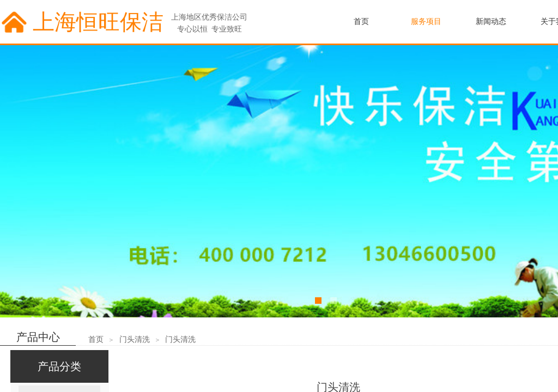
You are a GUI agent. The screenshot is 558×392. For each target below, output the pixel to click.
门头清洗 (135, 339)
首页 (96, 339)
